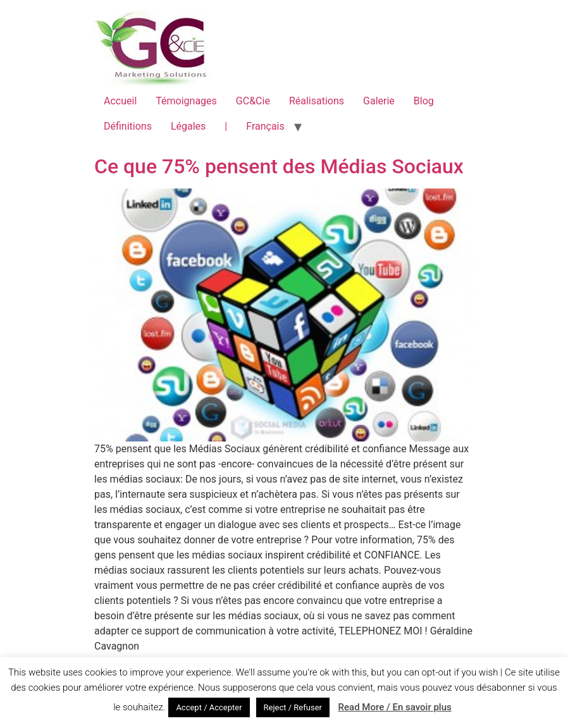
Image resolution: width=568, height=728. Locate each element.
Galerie (379, 101)
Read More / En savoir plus (395, 707)
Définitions (128, 126)
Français (265, 126)
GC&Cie (253, 101)
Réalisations (317, 101)
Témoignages (186, 101)
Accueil (120, 101)
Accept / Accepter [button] (209, 707)
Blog (424, 101)
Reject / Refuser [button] (293, 707)
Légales (188, 126)
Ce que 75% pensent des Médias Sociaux (279, 166)
